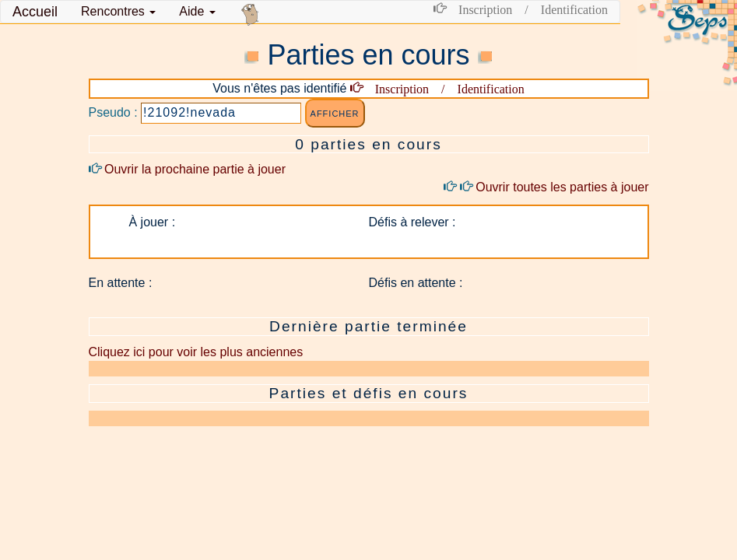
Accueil (35, 12)
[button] (118, 12)
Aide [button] (197, 11)
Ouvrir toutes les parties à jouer (546, 187)
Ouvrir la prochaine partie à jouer (187, 169)
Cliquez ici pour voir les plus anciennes (196, 352)
